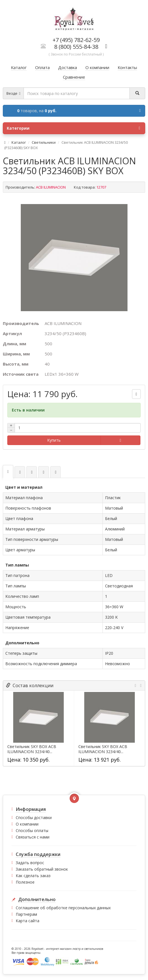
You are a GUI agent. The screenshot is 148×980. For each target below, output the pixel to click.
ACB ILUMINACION (51, 187)
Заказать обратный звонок (42, 869)
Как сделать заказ (33, 876)
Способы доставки (34, 818)
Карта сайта (28, 921)
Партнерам (26, 914)
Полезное (25, 882)
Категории (73, 128)
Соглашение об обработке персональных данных (63, 908)
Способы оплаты (32, 830)
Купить (54, 440)
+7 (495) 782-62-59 (76, 40)
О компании (27, 824)
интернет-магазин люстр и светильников (75, 949)
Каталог (19, 142)
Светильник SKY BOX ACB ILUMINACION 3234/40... (32, 749)
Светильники (44, 142)
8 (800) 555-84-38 (76, 47)
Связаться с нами (33, 837)
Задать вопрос (30, 863)
